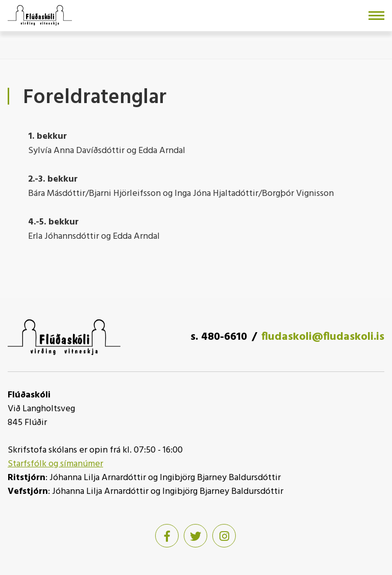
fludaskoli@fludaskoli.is (323, 337)
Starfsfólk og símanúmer (55, 464)
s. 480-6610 (219, 337)
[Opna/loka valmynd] (376, 16)
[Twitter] (195, 536)
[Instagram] (224, 536)
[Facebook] (167, 536)
